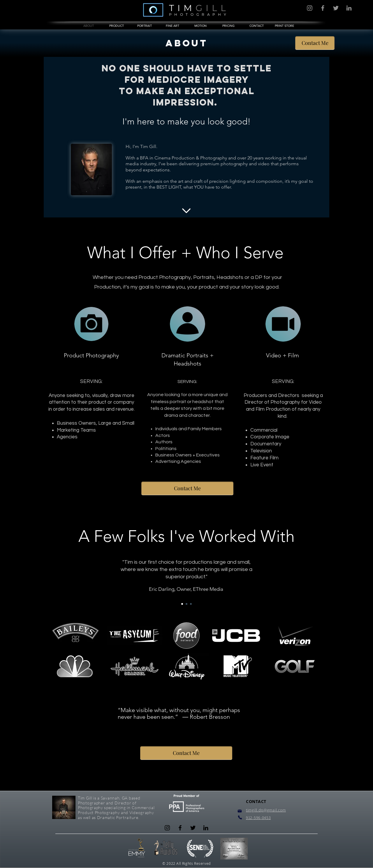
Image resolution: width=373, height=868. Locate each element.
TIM (182, 8)
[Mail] (240, 811)
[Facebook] (323, 8)
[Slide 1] (182, 604)
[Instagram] (310, 8)
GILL (212, 8)
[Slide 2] (186, 604)
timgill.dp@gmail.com (266, 810)
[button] (228, 26)
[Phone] (240, 818)
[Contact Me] (315, 43)
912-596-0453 (258, 818)
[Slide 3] (191, 604)
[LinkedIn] (349, 8)
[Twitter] (336, 8)
